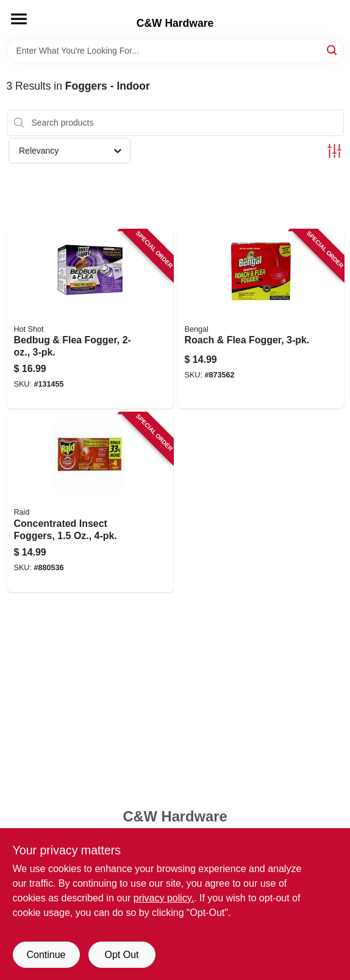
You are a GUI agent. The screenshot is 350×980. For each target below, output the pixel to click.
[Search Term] (175, 51)
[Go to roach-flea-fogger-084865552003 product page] (261, 320)
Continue (46, 955)
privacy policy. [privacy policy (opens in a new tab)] (164, 898)
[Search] (333, 50)
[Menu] (19, 19)
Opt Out (121, 955)
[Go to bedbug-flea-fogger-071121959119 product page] (90, 320)
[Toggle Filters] (334, 151)
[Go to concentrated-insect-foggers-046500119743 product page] (90, 503)
